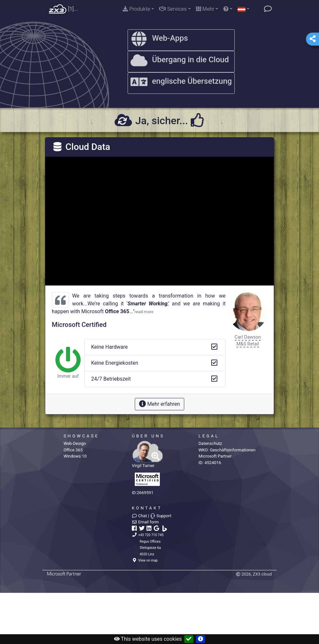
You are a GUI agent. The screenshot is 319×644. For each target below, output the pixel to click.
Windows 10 (75, 456)
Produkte (136, 9)
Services (173, 9)
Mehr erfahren (159, 404)
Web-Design (75, 443)
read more (144, 312)
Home (58, 9)
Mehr (205, 9)
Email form (145, 522)
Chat (139, 516)
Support (161, 516)
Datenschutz (210, 443)
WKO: (227, 450)
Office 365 (73, 450)
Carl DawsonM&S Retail (248, 341)
